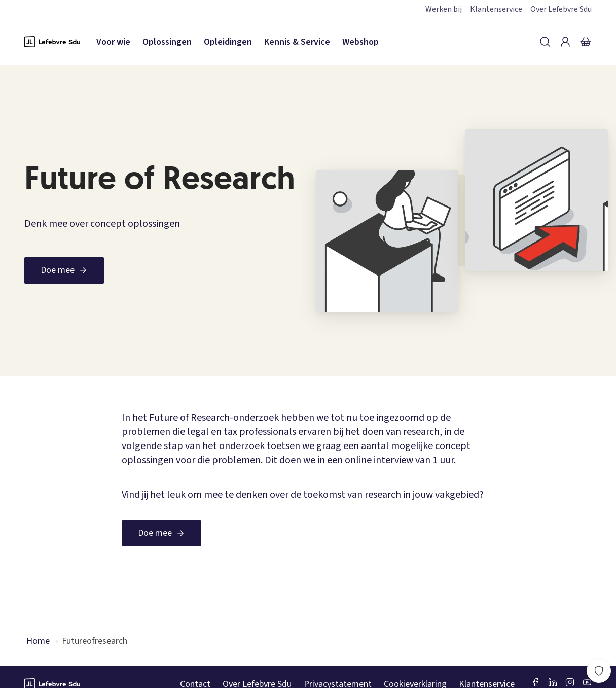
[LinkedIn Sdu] (553, 682)
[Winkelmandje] (586, 42)
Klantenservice (496, 9)
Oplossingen (167, 42)
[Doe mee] (64, 270)
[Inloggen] (565, 42)
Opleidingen (228, 42)
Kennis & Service (297, 42)
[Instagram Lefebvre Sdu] (570, 682)
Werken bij (444, 9)
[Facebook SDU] (535, 682)
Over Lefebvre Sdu (561, 9)
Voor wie (113, 42)
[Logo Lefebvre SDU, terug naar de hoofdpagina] (52, 42)
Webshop (360, 42)
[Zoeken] (545, 42)
